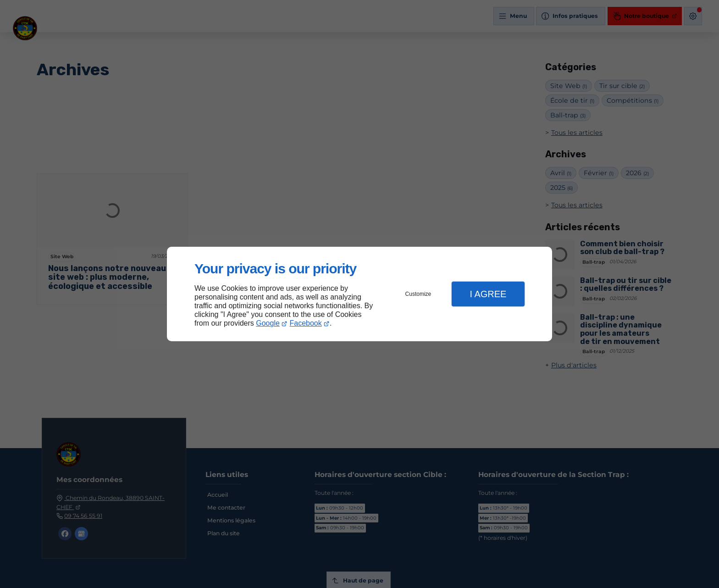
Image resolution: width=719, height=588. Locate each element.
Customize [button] (418, 294)
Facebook (306, 323)
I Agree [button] (488, 294)
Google (268, 323)
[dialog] (359, 294)
